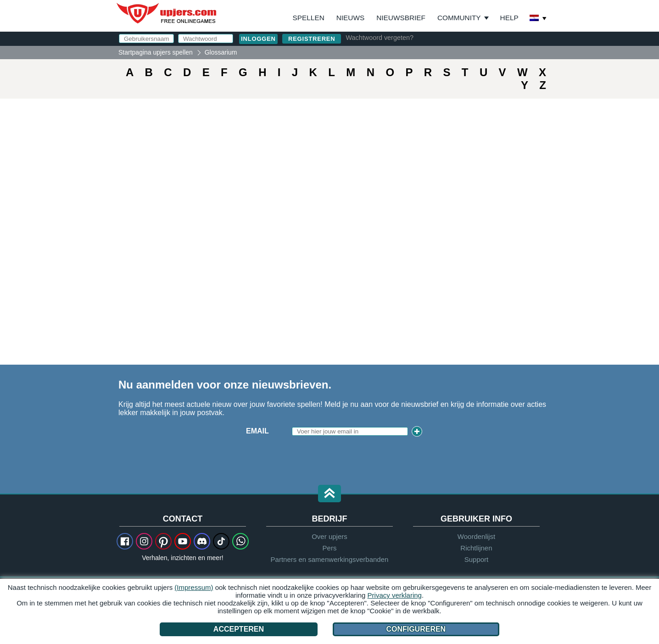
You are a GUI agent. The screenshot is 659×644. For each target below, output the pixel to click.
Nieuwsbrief (401, 18)
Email (257, 431)
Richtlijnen (476, 548)
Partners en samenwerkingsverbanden (330, 559)
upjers (167, 13)
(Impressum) (194, 587)
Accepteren (239, 629)
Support (477, 559)
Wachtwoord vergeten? (379, 38)
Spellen (309, 18)
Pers (330, 548)
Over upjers (329, 536)
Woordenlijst (476, 536)
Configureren (416, 629)
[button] (329, 494)
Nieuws (350, 18)
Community (459, 18)
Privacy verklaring (395, 595)
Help (509, 18)
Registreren (312, 39)
